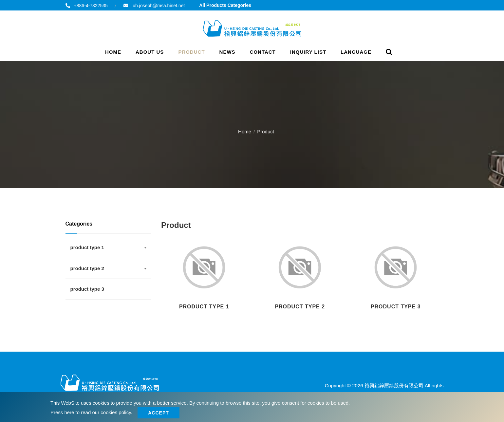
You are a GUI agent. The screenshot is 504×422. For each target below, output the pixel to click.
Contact (263, 52)
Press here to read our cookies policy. (91, 412)
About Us (150, 52)
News (227, 52)
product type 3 (87, 289)
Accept (159, 413)
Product (191, 52)
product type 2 (87, 268)
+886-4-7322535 (91, 6)
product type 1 (87, 247)
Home (113, 52)
